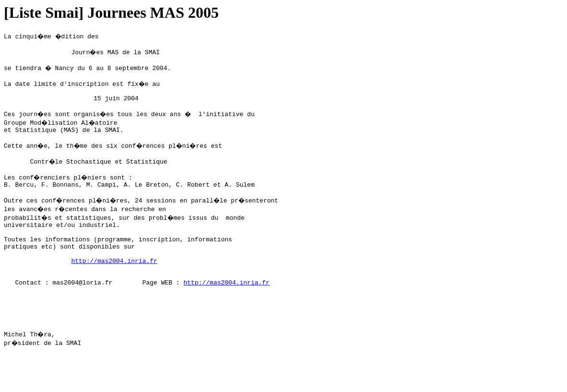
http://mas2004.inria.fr (114, 286)
